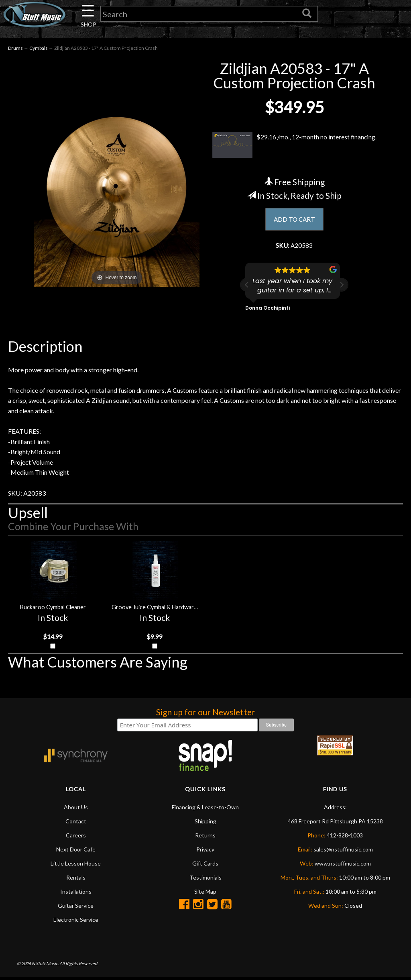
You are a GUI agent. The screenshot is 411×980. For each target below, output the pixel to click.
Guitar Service (76, 908)
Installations (76, 894)
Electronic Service (76, 922)
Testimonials (205, 880)
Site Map (205, 894)
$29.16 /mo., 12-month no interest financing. (294, 146)
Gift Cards (205, 866)
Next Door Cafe (76, 852)
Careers (76, 838)
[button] (342, 286)
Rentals (76, 880)
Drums (15, 49)
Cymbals (39, 49)
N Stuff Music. (45, 966)
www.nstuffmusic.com (343, 866)
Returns (205, 838)
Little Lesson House (76, 866)
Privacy (205, 852)
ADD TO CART (294, 220)
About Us (76, 810)
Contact (76, 824)
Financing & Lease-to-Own (205, 810)
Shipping (205, 824)
